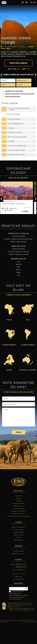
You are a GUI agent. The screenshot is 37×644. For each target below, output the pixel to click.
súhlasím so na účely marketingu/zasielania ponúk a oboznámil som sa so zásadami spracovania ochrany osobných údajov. (18, 615)
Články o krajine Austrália (18, 262)
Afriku (25, 630)
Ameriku (26, 628)
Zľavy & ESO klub (18, 526)
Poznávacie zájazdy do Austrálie (18, 272)
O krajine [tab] (20, 105)
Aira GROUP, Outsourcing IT (30, 642)
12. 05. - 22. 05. (9, 229)
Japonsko (19, 284)
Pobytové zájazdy (18, 552)
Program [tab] (4, 100)
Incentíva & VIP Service (18, 534)
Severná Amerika (9, 365)
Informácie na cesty (18, 529)
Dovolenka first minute (18, 574)
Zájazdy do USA (19, 560)
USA (18, 295)
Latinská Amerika (28, 365)
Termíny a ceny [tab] (22, 100)
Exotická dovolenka (19, 571)
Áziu (23, 625)
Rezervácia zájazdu (18, 63)
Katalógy (19, 521)
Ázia (28, 340)
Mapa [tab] (3, 105)
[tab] (18, 129)
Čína (18, 282)
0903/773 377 (21, 584)
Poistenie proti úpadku (18, 524)
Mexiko (19, 290)
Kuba (18, 287)
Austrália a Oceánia (28, 390)
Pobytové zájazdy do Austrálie (19, 274)
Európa (9, 390)
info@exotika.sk (21, 590)
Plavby (19, 558)
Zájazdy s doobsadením (18, 531)
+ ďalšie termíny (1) (8, 231)
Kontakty (19, 518)
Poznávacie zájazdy (19, 550)
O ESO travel (19, 516)
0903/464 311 (21, 587)
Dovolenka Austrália (18, 256)
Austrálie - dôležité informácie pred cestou (19, 259)
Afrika (9, 340)
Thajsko (18, 292)
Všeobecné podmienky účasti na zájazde (18, 536)
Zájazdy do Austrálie (19, 269)
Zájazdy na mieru (19, 555)
